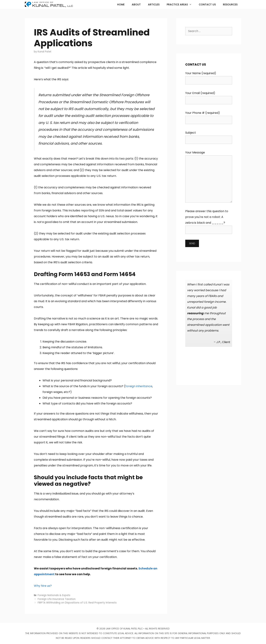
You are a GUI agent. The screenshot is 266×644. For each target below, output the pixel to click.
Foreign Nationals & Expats (54, 595)
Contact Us (207, 5)
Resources (230, 5)
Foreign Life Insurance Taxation (57, 599)
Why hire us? (43, 586)
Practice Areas (181, 5)
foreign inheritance (139, 386)
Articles (154, 5)
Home (121, 5)
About (136, 5)
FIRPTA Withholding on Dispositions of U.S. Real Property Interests (77, 603)
